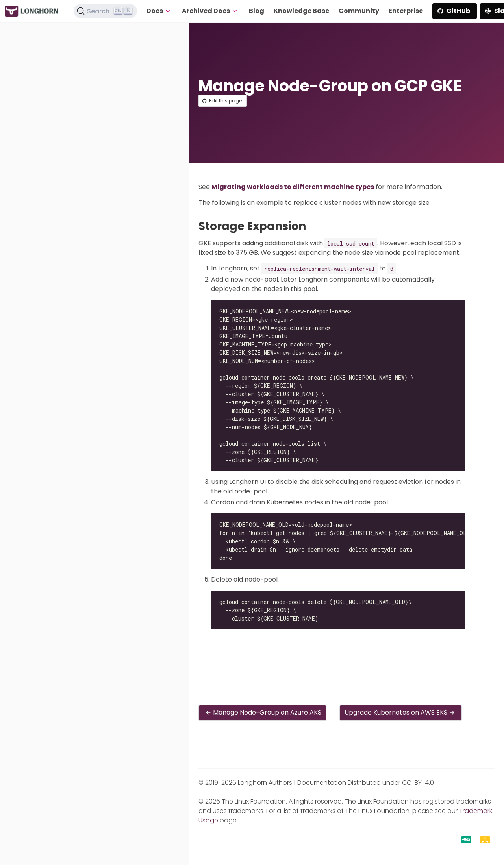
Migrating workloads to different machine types (293, 187)
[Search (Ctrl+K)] (106, 11)
